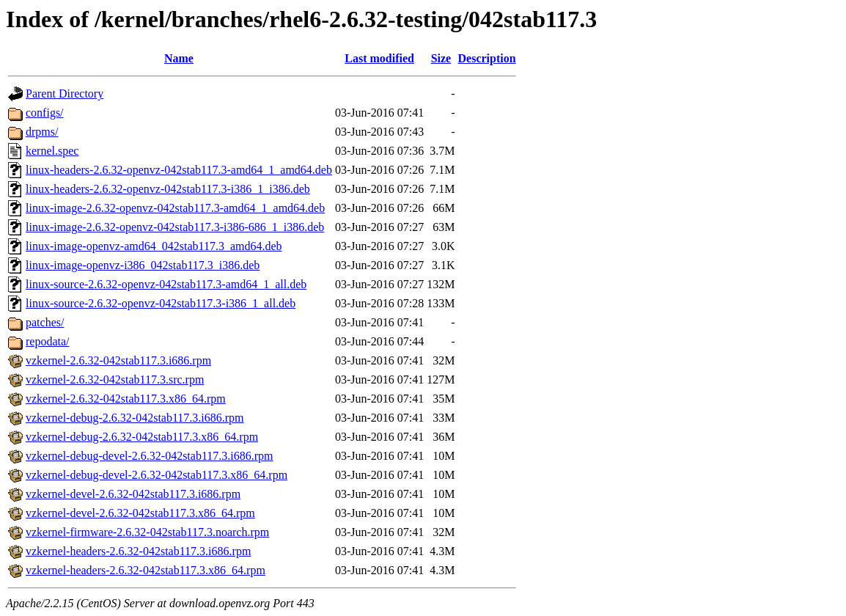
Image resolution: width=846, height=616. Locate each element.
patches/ (45, 322)
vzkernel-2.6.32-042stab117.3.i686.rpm (118, 360)
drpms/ (42, 132)
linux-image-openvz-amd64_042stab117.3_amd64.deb (154, 246)
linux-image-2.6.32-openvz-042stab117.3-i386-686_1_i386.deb (175, 227)
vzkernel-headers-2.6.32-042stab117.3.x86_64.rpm (146, 570)
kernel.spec (52, 151)
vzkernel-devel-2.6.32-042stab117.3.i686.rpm (133, 494)
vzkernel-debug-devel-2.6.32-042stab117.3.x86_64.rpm (157, 475)
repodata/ (48, 341)
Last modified (379, 58)
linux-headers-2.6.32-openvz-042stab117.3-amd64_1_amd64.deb (179, 170)
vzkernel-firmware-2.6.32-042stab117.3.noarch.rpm (147, 532)
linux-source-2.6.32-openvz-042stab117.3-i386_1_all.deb (161, 303)
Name (179, 58)
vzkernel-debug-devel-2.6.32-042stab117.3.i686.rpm (150, 456)
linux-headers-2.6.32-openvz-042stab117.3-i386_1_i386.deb (168, 189)
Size (441, 58)
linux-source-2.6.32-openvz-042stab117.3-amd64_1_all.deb (166, 284)
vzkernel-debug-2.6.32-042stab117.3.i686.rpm (135, 418)
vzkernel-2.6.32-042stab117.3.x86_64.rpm (126, 399)
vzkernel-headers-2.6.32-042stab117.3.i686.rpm (138, 551)
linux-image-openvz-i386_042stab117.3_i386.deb (143, 265)
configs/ (45, 113)
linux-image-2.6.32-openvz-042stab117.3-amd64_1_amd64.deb (175, 208)
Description (487, 58)
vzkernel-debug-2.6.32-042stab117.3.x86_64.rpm (142, 437)
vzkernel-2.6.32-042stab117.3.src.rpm (115, 379)
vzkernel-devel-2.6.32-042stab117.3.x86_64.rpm (140, 513)
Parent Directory (65, 93)
